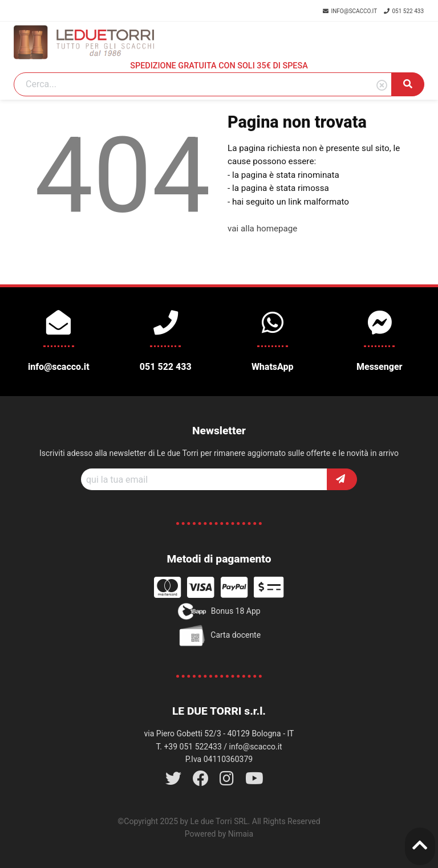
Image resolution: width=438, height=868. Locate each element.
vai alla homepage (262, 229)
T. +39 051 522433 (188, 747)
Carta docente (219, 635)
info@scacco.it (350, 11)
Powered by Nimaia (219, 834)
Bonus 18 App (219, 612)
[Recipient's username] (204, 479)
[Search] (203, 84)
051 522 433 (404, 11)
